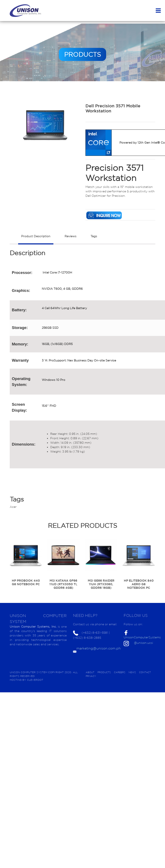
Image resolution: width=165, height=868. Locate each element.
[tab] (36, 239)
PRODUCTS (104, 672)
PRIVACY (91, 676)
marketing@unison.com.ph (99, 648)
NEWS (132, 672)
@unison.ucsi (143, 643)
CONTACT (145, 672)
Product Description (36, 236)
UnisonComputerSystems (142, 637)
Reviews (70, 236)
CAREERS (120, 672)
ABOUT (90, 672)
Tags (94, 236)
